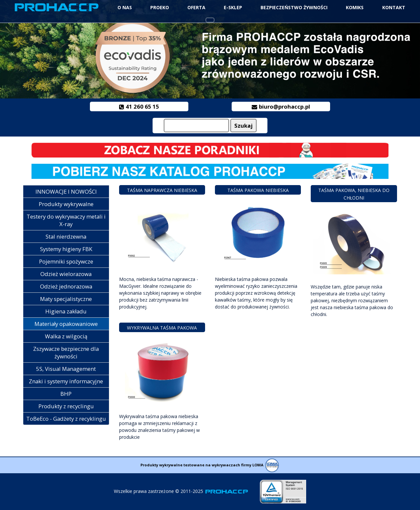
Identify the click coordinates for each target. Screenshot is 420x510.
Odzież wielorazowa (66, 274)
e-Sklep (233, 7)
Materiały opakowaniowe (66, 324)
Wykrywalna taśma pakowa (162, 328)
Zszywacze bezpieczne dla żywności (66, 352)
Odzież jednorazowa (66, 286)
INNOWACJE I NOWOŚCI (66, 191)
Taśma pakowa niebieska (258, 190)
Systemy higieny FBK (66, 249)
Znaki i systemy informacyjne (66, 381)
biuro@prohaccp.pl (281, 106)
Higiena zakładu (66, 311)
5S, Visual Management (66, 369)
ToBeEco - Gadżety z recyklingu (66, 419)
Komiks (355, 7)
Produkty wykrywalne (66, 204)
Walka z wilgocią (66, 336)
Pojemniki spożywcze (66, 261)
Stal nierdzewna (66, 236)
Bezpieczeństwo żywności (294, 7)
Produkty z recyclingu (66, 406)
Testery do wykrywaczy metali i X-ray (66, 220)
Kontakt (394, 7)
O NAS (125, 7)
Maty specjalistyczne (66, 299)
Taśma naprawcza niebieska (162, 190)
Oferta (196, 7)
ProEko (160, 7)
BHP (66, 394)
